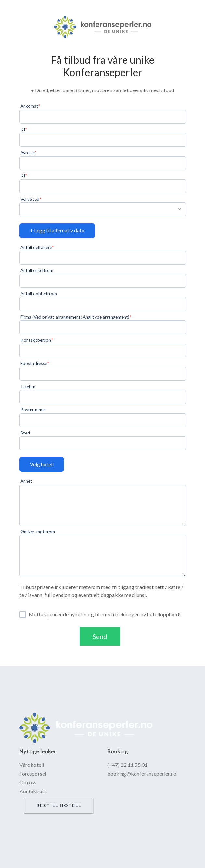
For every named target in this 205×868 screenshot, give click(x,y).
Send (100, 636)
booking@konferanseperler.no (142, 773)
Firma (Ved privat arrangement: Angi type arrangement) (75, 317)
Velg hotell (42, 464)
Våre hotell (32, 765)
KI (23, 130)
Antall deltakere (36, 247)
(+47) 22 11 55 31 (128, 765)
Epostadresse (34, 363)
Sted (25, 433)
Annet (26, 481)
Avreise (27, 153)
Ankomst (29, 106)
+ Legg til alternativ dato (57, 230)
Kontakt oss (33, 791)
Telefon (28, 387)
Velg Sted (30, 199)
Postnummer (33, 410)
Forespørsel (33, 773)
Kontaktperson (36, 340)
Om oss (28, 782)
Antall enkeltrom (37, 270)
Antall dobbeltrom (39, 294)
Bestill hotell (59, 805)
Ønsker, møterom (38, 532)
